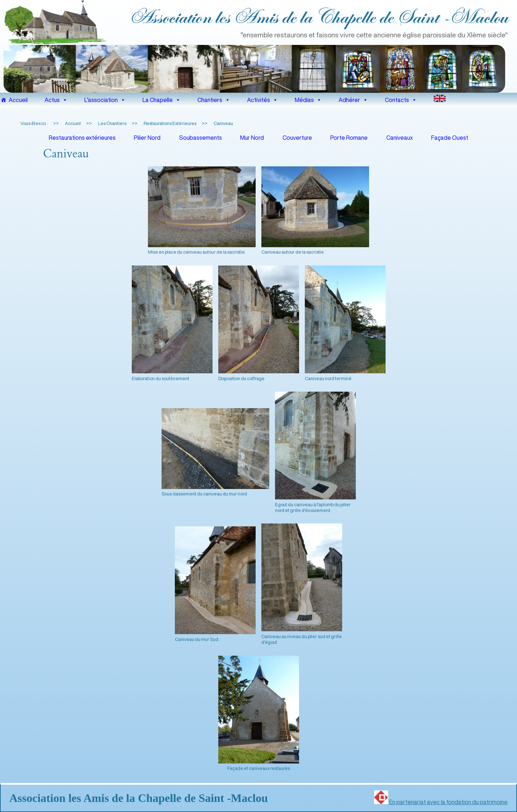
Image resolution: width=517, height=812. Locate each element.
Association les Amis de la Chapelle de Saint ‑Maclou (318, 18)
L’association (105, 100)
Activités (262, 100)
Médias (308, 100)
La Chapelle (162, 100)
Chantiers (214, 100)
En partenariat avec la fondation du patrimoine (448, 802)
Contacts (401, 100)
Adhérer (353, 100)
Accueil (18, 100)
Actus (56, 100)
